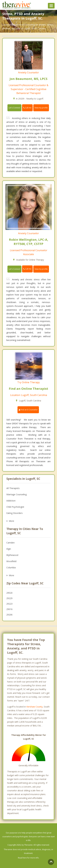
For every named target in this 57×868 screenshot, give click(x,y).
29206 (9, 615)
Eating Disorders (15, 513)
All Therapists (13, 488)
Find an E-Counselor (28, 410)
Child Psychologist (15, 507)
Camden (10, 543)
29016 (9, 609)
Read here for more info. (29, 858)
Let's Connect (14, 108)
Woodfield (11, 561)
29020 (9, 593)
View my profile (41, 108)
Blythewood (12, 555)
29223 (9, 604)
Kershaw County (35, 707)
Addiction (11, 501)
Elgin (9, 549)
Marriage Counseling (16, 494)
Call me (27, 108)
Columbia (11, 567)
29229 (9, 598)
